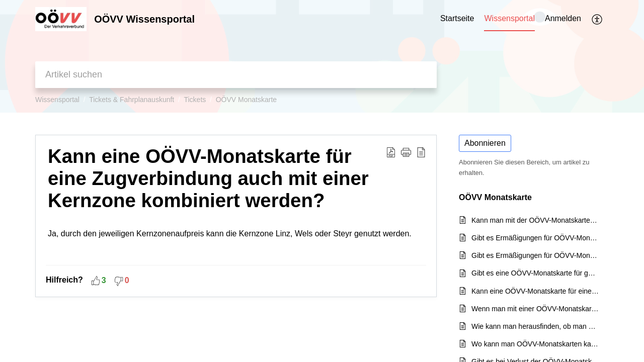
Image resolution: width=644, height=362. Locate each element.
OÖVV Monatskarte (246, 100)
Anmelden (563, 18)
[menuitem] (563, 19)
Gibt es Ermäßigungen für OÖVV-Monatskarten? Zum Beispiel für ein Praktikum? (535, 255)
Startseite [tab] (457, 18)
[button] (406, 152)
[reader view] (421, 152)
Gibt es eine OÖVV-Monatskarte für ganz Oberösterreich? (535, 273)
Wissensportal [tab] (509, 18)
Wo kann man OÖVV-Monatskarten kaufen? (535, 344)
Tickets (195, 100)
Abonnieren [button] (485, 143)
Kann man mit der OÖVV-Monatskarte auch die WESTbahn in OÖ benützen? (535, 220)
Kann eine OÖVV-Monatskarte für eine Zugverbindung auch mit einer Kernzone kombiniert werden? (208, 178)
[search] (236, 75)
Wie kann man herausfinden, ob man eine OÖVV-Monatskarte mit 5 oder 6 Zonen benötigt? (535, 326)
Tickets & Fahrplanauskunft (132, 100)
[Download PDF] (391, 152)
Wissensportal (57, 100)
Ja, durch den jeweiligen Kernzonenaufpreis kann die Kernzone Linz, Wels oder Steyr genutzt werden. (236, 242)
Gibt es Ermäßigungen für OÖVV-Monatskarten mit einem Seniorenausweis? (535, 238)
